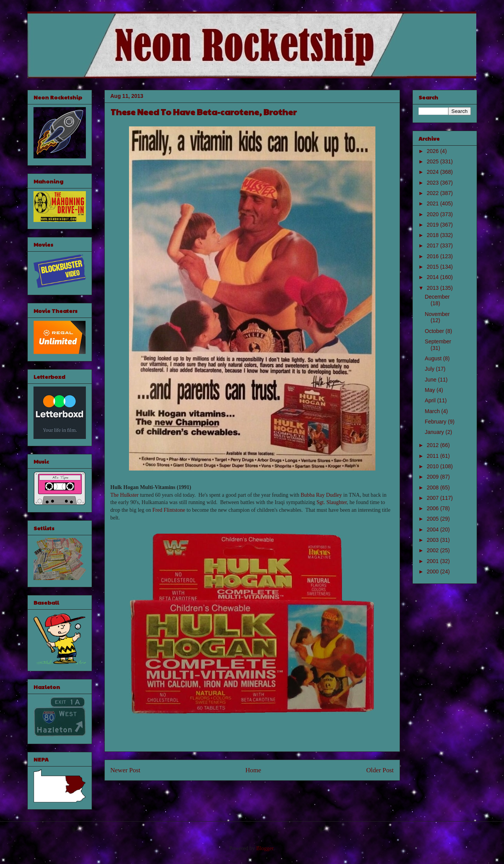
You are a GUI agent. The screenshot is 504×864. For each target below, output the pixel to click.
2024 (433, 172)
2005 (433, 519)
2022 (433, 193)
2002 (433, 550)
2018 (433, 235)
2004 (433, 529)
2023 (433, 183)
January (435, 432)
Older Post (380, 770)
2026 (433, 151)
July (430, 369)
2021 (433, 203)
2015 (433, 267)
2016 (433, 256)
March (433, 411)
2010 (433, 466)
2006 (433, 508)
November (437, 314)
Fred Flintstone (169, 510)
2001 (433, 561)
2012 (433, 445)
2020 (433, 214)
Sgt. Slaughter (332, 502)
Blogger (265, 848)
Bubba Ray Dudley (321, 495)
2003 (433, 540)
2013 (433, 288)
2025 (433, 161)
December (437, 297)
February (436, 422)
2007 (433, 498)
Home (253, 770)
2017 (433, 245)
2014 (433, 277)
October (435, 331)
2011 (433, 456)
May (430, 390)
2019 (433, 225)
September (438, 341)
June (431, 380)
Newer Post (126, 770)
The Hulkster (125, 495)
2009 (433, 477)
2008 (433, 487)
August (434, 358)
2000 (433, 572)
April (431, 400)
